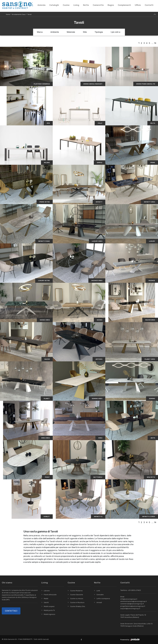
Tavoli (29, 14)
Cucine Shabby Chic (78, 606)
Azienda (41, 5)
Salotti (46, 602)
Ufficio (138, 5)
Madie (46, 599)
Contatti (149, 5)
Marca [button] (40, 32)
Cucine (66, 5)
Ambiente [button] (55, 32)
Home (8, 14)
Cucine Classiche (77, 595)
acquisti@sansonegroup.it (130, 609)
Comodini (100, 595)
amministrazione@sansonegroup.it (133, 601)
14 (155, 43)
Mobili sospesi (49, 606)
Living (76, 5)
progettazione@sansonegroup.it (133, 606)
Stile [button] (85, 32)
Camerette (98, 5)
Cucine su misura (77, 599)
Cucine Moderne (76, 591)
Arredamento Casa (19, 14)
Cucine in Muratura (77, 602)
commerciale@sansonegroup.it (132, 604)
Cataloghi (54, 5)
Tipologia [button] (99, 32)
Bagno (111, 5)
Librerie (47, 591)
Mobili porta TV (49, 610)
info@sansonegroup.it (129, 599)
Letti (98, 591)
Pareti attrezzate (50, 595)
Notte (86, 5)
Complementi (124, 5)
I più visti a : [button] (116, 32)
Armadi (99, 602)
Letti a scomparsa (103, 599)
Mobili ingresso (49, 614)
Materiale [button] (71, 32)
